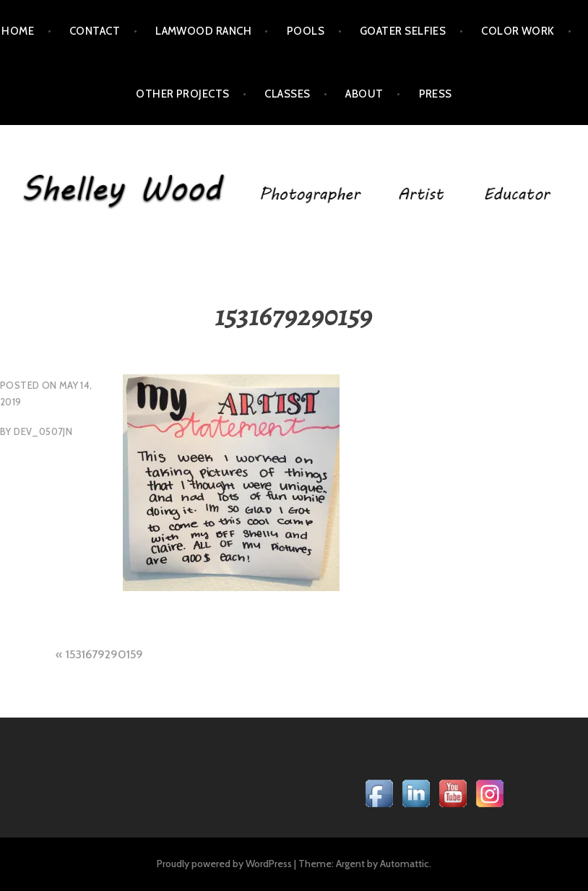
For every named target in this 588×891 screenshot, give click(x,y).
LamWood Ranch (203, 31)
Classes (287, 94)
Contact (95, 31)
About (364, 94)
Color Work (518, 31)
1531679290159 (104, 654)
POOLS (306, 31)
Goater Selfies (403, 31)
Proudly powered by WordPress (224, 864)
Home (18, 31)
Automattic (405, 864)
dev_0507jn (43, 431)
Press (436, 94)
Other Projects (182, 94)
